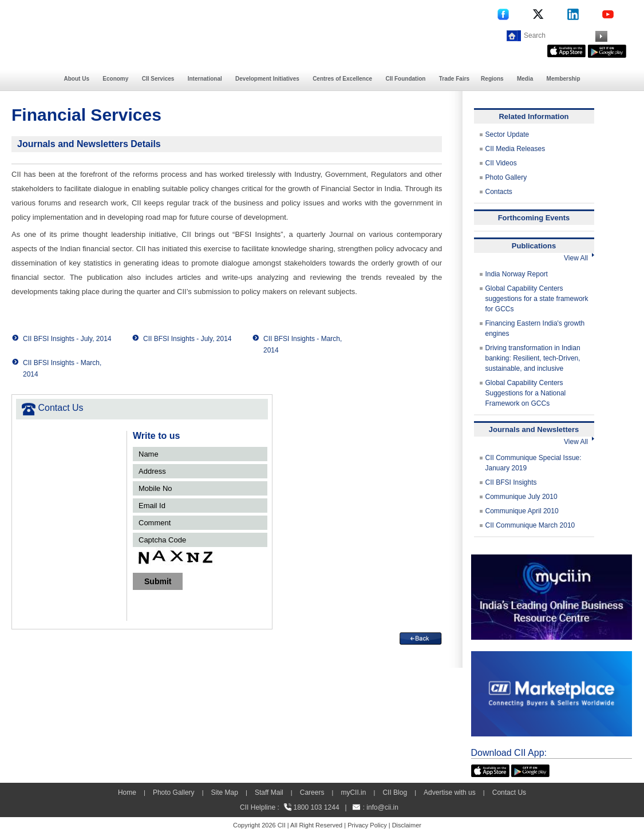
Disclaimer (407, 825)
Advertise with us (450, 793)
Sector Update (507, 134)
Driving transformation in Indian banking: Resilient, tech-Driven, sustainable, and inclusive (533, 358)
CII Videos (501, 163)
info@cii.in (382, 807)
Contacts (499, 192)
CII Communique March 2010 (530, 525)
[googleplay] (607, 50)
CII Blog (395, 793)
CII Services (158, 79)
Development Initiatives (267, 79)
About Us (77, 79)
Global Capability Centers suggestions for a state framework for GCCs (537, 299)
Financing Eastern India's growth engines (535, 328)
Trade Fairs (454, 79)
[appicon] (566, 50)
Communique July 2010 (521, 497)
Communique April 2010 (522, 511)
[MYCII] (552, 560)
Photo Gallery (506, 177)
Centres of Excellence (342, 79)
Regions (492, 79)
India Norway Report (517, 274)
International (205, 79)
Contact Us (509, 793)
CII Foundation (405, 79)
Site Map (225, 793)
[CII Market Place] (552, 656)
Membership (564, 79)
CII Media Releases (515, 149)
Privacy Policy (367, 825)
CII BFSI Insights (511, 482)
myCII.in (353, 793)
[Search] (558, 35)
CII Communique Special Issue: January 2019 (534, 463)
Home (127, 793)
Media (525, 79)
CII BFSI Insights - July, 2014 (67, 339)
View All (579, 258)
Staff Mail (269, 793)
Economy (115, 79)
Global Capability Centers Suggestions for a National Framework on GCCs (526, 393)
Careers (312, 793)
